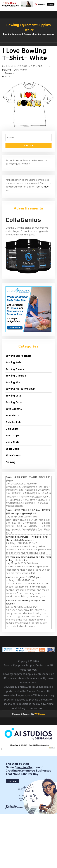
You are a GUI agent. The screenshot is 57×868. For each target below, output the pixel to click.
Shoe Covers (13, 455)
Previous (8, 73)
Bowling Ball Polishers (18, 356)
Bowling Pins (13, 382)
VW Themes (39, 714)
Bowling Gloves (15, 369)
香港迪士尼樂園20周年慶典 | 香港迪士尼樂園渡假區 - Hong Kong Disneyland (28, 512)
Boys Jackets (14, 409)
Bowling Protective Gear (20, 389)
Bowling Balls (13, 362)
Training (10, 462)
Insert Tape (12, 436)
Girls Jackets (13, 422)
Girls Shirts (12, 429)
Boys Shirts (12, 416)
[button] (28, 44)
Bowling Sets (13, 396)
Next (6, 77)
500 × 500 (37, 66)
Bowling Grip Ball (16, 376)
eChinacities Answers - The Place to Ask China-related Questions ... (27, 538)
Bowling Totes (14, 402)
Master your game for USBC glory (23, 577)
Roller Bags (12, 449)
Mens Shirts (12, 442)
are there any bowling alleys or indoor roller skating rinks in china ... (28, 559)
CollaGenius (23, 220)
